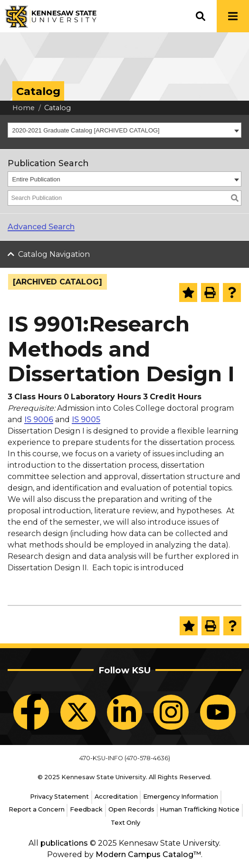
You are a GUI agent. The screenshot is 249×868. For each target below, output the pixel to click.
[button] (201, 16)
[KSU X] (78, 712)
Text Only (125, 823)
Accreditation (116, 797)
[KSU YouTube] (218, 712)
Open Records (131, 809)
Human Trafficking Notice (200, 809)
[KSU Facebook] (31, 712)
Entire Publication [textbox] (36, 179)
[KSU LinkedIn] (124, 712)
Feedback (86, 809)
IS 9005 (86, 420)
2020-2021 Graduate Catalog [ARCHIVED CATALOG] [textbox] (86, 130)
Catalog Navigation (54, 254)
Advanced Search (41, 227)
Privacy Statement (59, 797)
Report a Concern (37, 809)
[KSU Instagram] (171, 712)
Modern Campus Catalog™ (148, 854)
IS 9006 (39, 420)
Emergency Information (181, 797)
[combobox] (124, 130)
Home (24, 108)
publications (64, 843)
